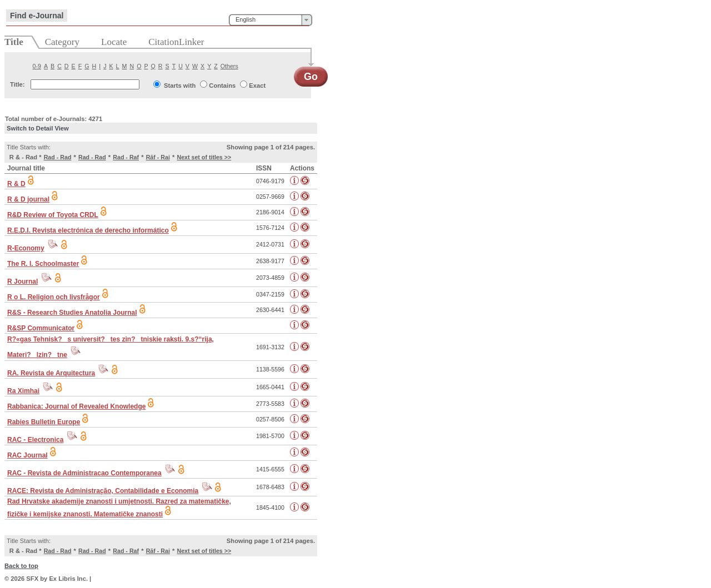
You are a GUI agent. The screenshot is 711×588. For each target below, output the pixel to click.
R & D (16, 184)
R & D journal (28, 199)
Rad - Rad (58, 157)
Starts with (180, 86)
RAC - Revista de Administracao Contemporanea (84, 473)
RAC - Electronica (35, 440)
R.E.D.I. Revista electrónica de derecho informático (88, 230)
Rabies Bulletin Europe (44, 422)
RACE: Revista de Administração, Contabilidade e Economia (103, 491)
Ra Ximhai (23, 391)
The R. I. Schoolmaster (43, 264)
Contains (222, 86)
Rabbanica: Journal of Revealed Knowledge (76, 406)
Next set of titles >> (204, 157)
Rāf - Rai (158, 157)
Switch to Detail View (38, 128)
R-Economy (26, 248)
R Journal (22, 282)
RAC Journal (27, 455)
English (246, 19)
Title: (17, 84)
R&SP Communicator (41, 328)
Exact (257, 86)
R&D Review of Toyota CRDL (53, 215)
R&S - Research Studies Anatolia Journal (72, 313)
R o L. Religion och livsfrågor (54, 297)
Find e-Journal (37, 16)
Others (229, 66)
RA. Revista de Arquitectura (51, 373)
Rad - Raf (126, 157)
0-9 (37, 66)
